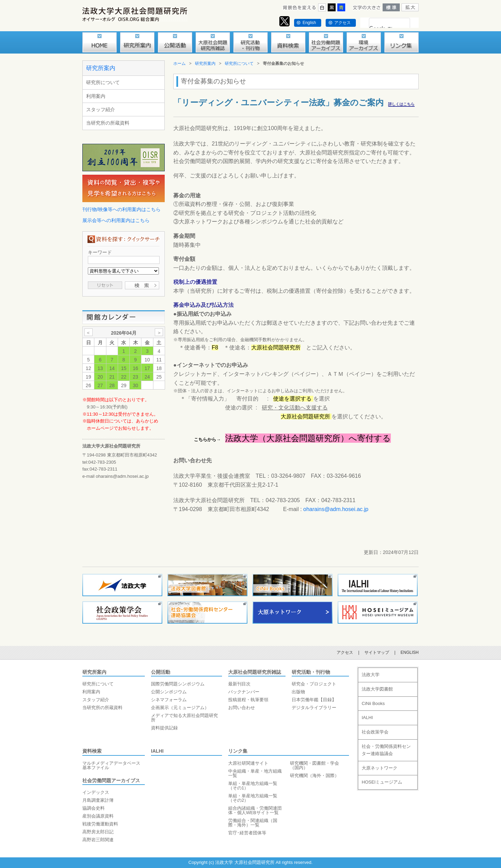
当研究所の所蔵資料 (108, 123)
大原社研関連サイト (248, 763)
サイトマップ (377, 652)
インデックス (96, 792)
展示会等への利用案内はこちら (116, 220)
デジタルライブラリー (314, 708)
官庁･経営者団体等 (247, 833)
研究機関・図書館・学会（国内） (314, 765)
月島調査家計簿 (98, 800)
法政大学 (371, 675)
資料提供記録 (164, 728)
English (309, 23)
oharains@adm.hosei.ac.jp (336, 509)
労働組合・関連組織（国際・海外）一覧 (253, 823)
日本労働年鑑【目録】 (314, 700)
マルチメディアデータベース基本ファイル (111, 765)
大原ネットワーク (380, 768)
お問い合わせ (242, 708)
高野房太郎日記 (98, 832)
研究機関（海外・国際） (314, 776)
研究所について (103, 82)
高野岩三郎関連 (98, 840)
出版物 (298, 692)
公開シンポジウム (169, 692)
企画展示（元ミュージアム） (180, 708)
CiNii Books (373, 703)
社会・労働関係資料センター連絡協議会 (386, 750)
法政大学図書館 (377, 689)
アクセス (342, 23)
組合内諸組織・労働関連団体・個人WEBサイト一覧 (255, 810)
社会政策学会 (375, 732)
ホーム (179, 63)
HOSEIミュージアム (382, 782)
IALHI (157, 751)
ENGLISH (410, 652)
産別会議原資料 (98, 816)
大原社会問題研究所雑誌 (255, 672)
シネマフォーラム (169, 700)
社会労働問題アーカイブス (111, 780)
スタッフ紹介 (101, 109)
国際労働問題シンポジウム (178, 684)
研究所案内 (101, 68)
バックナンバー (244, 692)
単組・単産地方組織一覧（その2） (253, 798)
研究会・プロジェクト (314, 684)
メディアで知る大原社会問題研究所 (184, 718)
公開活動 (161, 672)
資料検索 (92, 751)
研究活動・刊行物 (311, 672)
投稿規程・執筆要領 (248, 700)
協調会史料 (94, 808)
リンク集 (238, 751)
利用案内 (96, 96)
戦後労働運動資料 (100, 824)
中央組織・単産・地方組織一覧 (255, 773)
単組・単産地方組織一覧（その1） (253, 786)
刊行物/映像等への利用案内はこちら (121, 209)
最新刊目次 (239, 684)
